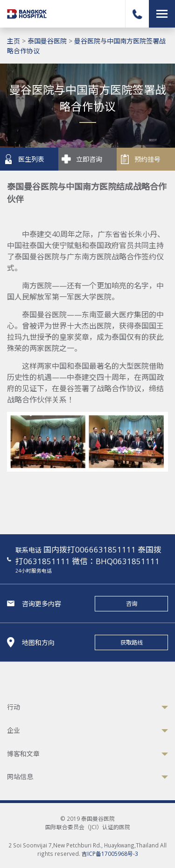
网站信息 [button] (20, 777)
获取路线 (132, 642)
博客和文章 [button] (23, 754)
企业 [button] (14, 730)
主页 (14, 41)
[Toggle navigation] (162, 14)
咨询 (132, 604)
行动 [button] (14, 707)
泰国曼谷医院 (47, 41)
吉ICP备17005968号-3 (110, 854)
